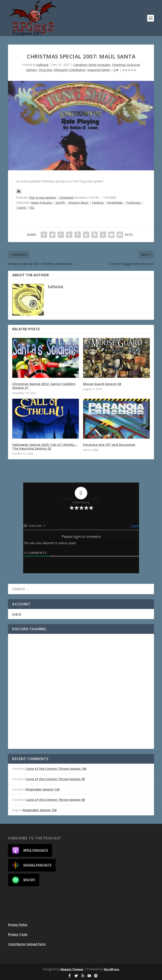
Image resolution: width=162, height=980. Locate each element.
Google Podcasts (32, 865)
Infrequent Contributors (70, 70)
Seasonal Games (99, 70)
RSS (32, 208)
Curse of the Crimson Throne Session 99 (55, 779)
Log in (17, 614)
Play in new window (43, 197)
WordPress (111, 969)
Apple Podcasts (42, 203)
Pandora (98, 203)
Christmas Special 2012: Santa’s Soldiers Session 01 (44, 386)
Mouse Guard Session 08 (102, 384)
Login (134, 526)
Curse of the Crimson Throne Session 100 (56, 769)
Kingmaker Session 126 (43, 789)
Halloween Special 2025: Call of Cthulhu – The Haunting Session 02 (45, 447)
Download (66, 197)
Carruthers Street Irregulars (92, 65)
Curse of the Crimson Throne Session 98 (55, 800)
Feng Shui (45, 70)
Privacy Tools (18, 934)
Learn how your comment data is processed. (108, 543)
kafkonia (43, 65)
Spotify (60, 203)
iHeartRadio (115, 203)
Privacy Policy (18, 925)
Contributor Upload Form (27, 944)
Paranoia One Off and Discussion (109, 445)
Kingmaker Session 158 (40, 810)
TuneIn (21, 208)
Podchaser (134, 203)
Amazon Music (78, 203)
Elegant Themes (72, 969)
